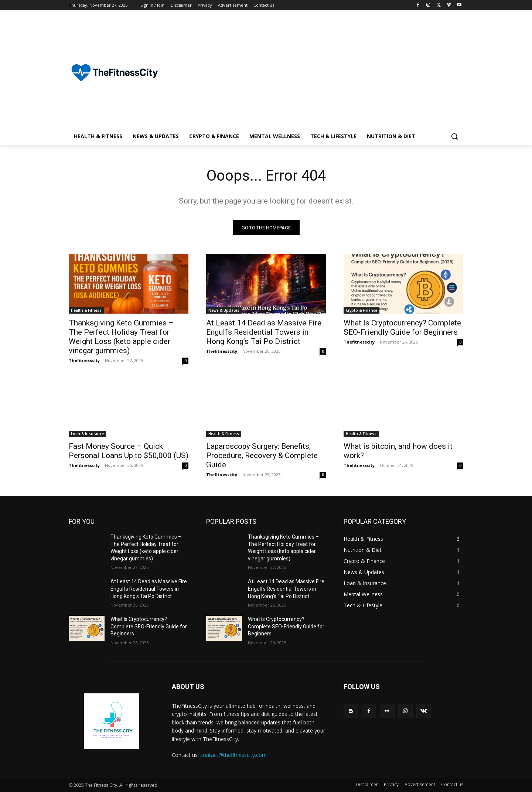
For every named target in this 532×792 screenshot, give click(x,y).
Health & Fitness (86, 310)
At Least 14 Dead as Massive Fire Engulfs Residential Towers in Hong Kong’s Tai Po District (264, 332)
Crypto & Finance (362, 310)
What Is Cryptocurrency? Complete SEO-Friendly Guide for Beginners (402, 327)
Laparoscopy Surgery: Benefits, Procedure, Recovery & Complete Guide (262, 455)
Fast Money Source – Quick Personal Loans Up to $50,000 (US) (129, 451)
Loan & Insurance (87, 434)
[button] (454, 136)
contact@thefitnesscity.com (233, 755)
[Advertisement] (325, 72)
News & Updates (224, 310)
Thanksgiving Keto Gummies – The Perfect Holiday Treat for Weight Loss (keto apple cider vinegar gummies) (121, 337)
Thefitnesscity (84, 360)
